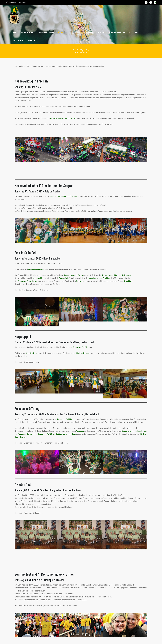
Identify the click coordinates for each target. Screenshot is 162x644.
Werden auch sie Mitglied (16, 2)
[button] (17, 156)
